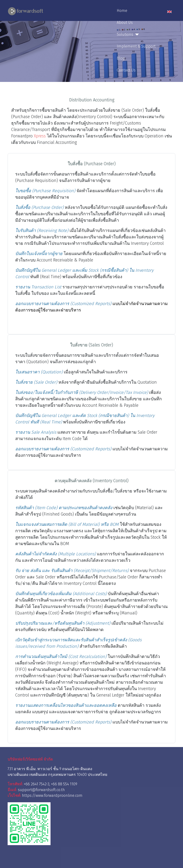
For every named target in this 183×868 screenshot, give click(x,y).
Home (122, 11)
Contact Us (126, 70)
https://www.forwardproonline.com (52, 795)
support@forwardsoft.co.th (41, 790)
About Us (125, 23)
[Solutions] (136, 35)
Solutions (125, 34)
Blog (121, 58)
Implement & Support (136, 46)
